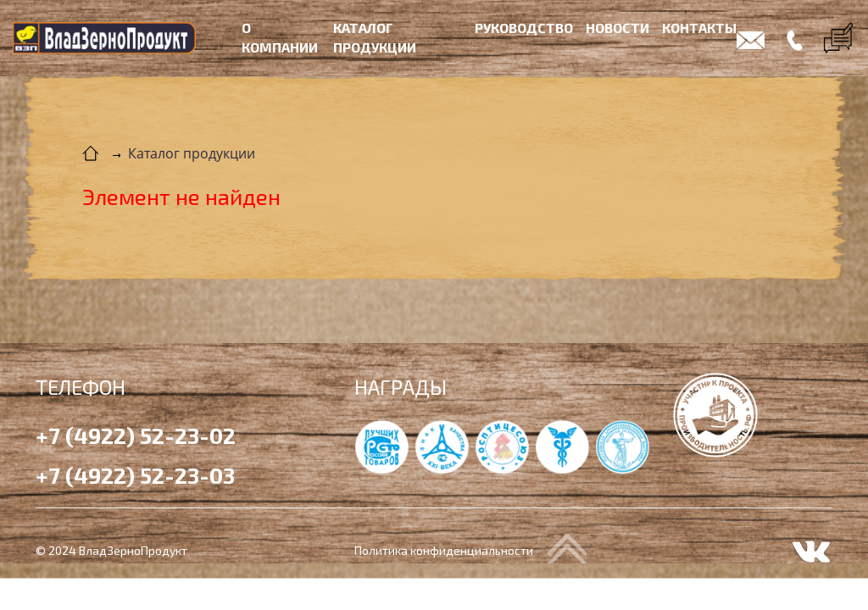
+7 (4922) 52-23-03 (135, 475)
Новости (618, 28)
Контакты (699, 28)
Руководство (524, 28)
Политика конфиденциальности (444, 550)
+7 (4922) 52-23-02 (136, 435)
